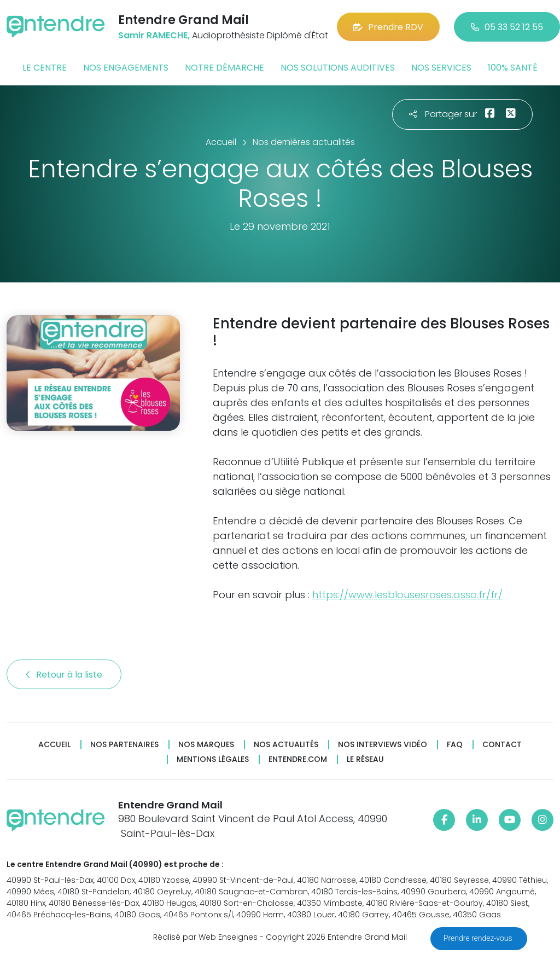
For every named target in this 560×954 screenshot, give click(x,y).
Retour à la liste (64, 675)
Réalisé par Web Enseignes (205, 937)
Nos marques (206, 745)
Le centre (45, 68)
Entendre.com (298, 759)
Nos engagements (126, 68)
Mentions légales (213, 759)
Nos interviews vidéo (383, 745)
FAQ (455, 745)
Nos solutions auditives (338, 68)
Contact (502, 745)
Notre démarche (224, 68)
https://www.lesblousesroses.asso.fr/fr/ (407, 595)
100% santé (513, 68)
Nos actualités (286, 745)
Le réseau (365, 759)
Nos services (441, 68)
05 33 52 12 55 (507, 27)
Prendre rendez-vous (479, 938)
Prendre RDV (388, 27)
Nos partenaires (124, 745)
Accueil (54, 745)
